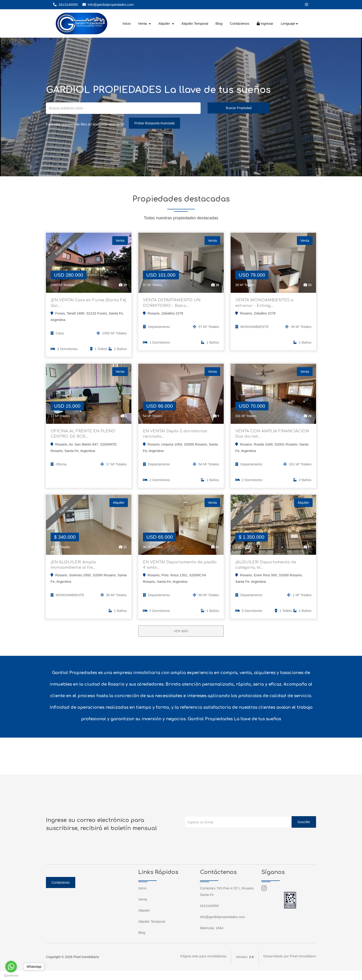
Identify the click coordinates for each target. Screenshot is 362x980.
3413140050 (65, 5)
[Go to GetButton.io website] (11, 975)
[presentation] (220, 846)
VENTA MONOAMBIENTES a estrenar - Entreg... (266, 304)
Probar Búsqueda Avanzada (156, 123)
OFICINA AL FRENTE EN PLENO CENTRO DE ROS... (85, 438)
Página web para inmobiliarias (203, 966)
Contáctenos (240, 23)
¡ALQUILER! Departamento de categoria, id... (268, 572)
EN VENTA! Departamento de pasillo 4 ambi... (175, 572)
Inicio (127, 23)
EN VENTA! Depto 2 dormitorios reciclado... (177, 438)
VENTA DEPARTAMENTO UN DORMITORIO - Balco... (174, 304)
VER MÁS (181, 640)
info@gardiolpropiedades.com (108, 5)
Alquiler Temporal (195, 23)
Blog (219, 23)
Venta (143, 908)
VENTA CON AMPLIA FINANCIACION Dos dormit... (266, 438)
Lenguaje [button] (288, 23)
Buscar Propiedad (239, 108)
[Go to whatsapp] (11, 967)
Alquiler (144, 920)
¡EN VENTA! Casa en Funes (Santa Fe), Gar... (87, 304)
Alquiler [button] (165, 23)
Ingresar (265, 23)
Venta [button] (143, 23)
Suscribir (304, 831)
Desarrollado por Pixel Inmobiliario (290, 966)
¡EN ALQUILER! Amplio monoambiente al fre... (75, 572)
